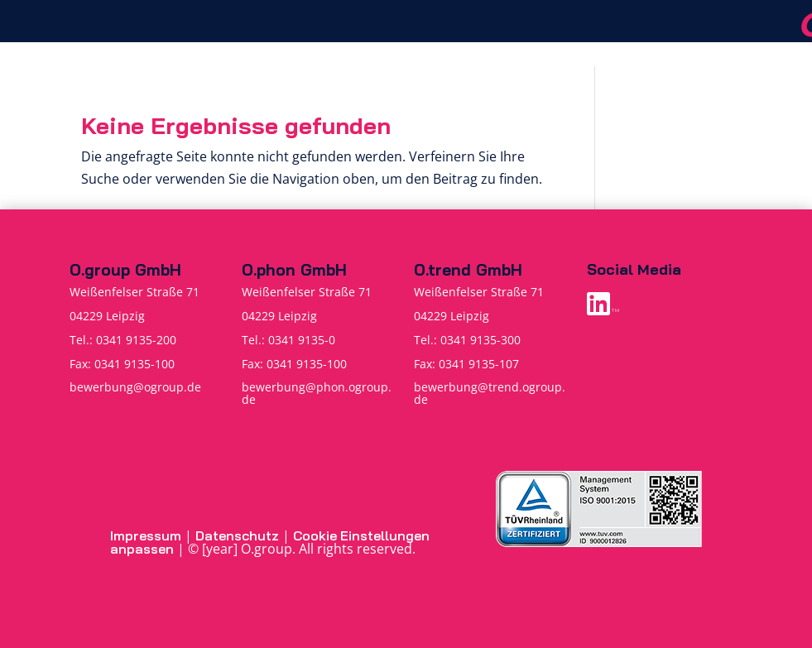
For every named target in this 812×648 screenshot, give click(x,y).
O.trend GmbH (468, 270)
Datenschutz (237, 535)
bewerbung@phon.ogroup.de (317, 393)
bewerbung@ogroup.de (135, 387)
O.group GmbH (125, 270)
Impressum (146, 535)
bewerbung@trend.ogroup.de (490, 393)
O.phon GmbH (294, 270)
